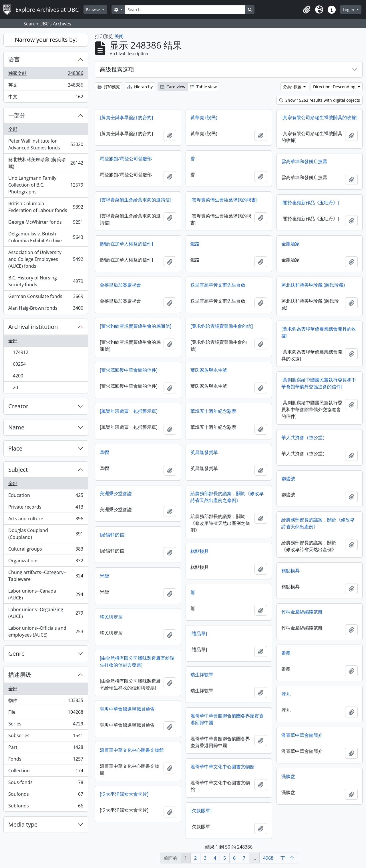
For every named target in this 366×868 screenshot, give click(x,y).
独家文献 (46, 74)
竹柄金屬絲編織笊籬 (302, 612)
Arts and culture (46, 520)
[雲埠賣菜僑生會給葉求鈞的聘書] (224, 200)
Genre (16, 654)
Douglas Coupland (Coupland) (46, 534)
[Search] (185, 10)
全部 (13, 129)
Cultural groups (46, 550)
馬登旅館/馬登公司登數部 (126, 159)
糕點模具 (200, 551)
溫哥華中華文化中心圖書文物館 (132, 750)
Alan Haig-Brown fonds (46, 309)
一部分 (17, 115)
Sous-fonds (46, 784)
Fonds (46, 760)
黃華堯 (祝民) (204, 117)
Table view (203, 87)
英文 (46, 86)
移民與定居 (111, 617)
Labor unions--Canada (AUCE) (46, 594)
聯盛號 (288, 479)
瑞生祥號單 (202, 675)
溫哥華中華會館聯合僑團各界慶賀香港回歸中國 (227, 719)
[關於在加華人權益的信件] (126, 244)
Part (46, 748)
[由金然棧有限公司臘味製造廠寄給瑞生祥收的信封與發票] (137, 661)
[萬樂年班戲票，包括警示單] (129, 411)
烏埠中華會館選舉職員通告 (127, 709)
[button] (307, 10)
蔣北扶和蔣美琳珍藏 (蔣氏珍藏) (46, 163)
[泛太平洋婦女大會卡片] (124, 794)
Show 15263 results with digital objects (320, 100)
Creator (18, 406)
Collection (46, 772)
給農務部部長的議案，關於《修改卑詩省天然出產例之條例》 (227, 497)
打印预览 (109, 87)
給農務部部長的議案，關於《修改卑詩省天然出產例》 (318, 523)
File (46, 713)
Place (15, 448)
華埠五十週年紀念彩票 (213, 411)
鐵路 (195, 244)
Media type (23, 824)
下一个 (287, 858)
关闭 (119, 36)
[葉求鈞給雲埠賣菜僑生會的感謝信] (136, 326)
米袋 (104, 576)
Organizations (46, 562)
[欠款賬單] (201, 811)
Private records (46, 508)
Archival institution (33, 327)
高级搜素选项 (117, 69)
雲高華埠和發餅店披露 (304, 161)
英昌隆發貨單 (204, 452)
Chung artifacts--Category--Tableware (46, 576)
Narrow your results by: (46, 40)
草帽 (104, 452)
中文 (46, 98)
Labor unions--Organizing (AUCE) (46, 613)
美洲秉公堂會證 (116, 493)
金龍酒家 (291, 244)
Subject (18, 470)
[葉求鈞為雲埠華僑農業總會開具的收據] (319, 332)
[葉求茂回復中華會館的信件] (129, 370)
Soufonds (46, 795)
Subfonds (46, 807)
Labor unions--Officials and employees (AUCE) (46, 631)
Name (16, 427)
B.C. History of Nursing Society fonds (46, 281)
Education (46, 496)
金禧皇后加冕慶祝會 (120, 285)
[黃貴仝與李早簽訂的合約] (126, 117)
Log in (349, 10)
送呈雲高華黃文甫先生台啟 (218, 285)
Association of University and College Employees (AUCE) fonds (46, 259)
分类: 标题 (293, 87)
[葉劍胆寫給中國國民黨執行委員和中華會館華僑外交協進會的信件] (319, 383)
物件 (46, 702)
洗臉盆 (288, 776)
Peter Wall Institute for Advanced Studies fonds (46, 144)
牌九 (286, 694)
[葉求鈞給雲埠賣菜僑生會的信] (222, 326)
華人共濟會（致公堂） (304, 437)
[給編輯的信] (113, 535)
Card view (173, 87)
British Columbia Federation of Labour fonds (46, 207)
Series (46, 725)
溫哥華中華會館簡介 (302, 735)
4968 (268, 858)
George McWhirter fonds (46, 223)
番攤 (286, 653)
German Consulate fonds (46, 298)
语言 (14, 59)
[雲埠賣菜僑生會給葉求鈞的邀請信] (136, 200)
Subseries (46, 737)
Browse (94, 10)
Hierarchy (140, 87)
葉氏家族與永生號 (209, 370)
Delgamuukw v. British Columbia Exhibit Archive (46, 237)
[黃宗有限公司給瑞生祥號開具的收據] (319, 117)
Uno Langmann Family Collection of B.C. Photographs (46, 185)
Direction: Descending (335, 87)
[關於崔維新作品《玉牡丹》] (310, 203)
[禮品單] (199, 633)
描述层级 (20, 675)
